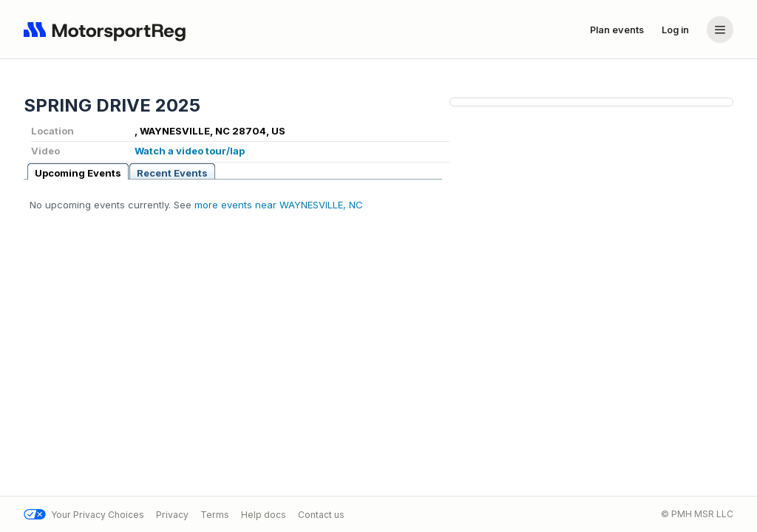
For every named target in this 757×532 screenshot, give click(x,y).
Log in (675, 30)
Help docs (264, 515)
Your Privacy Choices (84, 515)
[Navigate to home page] (108, 30)
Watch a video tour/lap (190, 151)
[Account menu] (720, 30)
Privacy (172, 515)
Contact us (321, 515)
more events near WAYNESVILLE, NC (279, 205)
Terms (215, 515)
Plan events (617, 30)
